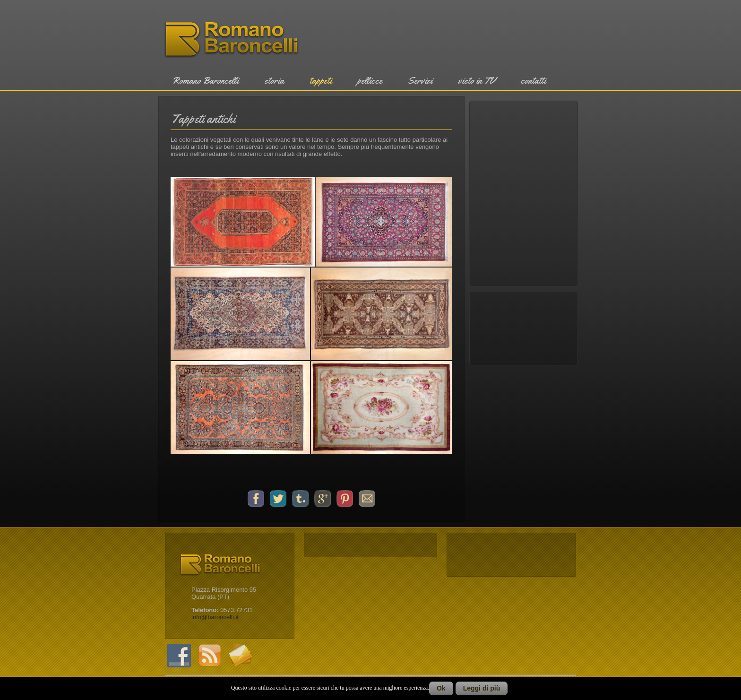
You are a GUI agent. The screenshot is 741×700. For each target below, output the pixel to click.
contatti (533, 81)
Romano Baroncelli (205, 81)
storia (274, 81)
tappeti (321, 81)
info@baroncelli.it (215, 617)
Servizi (420, 81)
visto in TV (477, 81)
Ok (441, 688)
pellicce (370, 81)
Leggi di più (482, 688)
